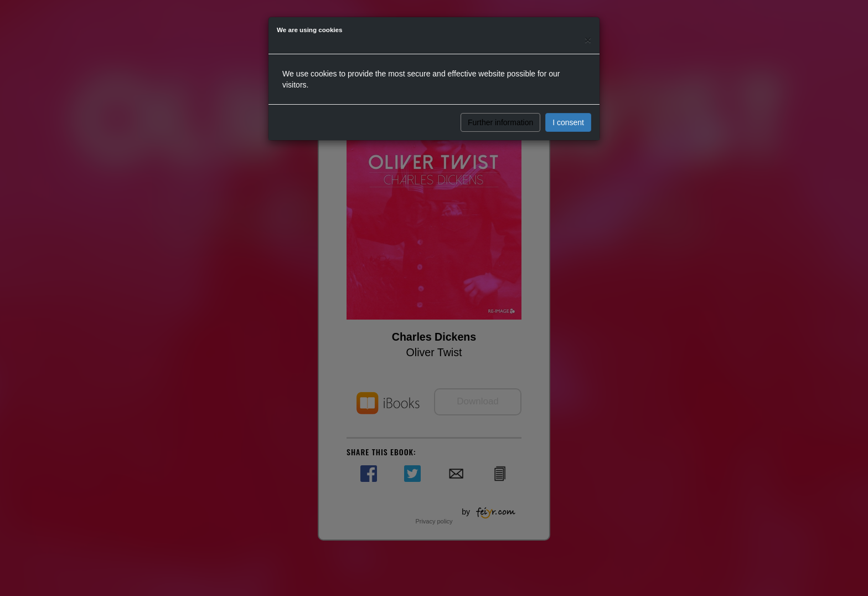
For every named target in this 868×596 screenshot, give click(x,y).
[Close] (588, 40)
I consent (568, 122)
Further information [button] (500, 122)
